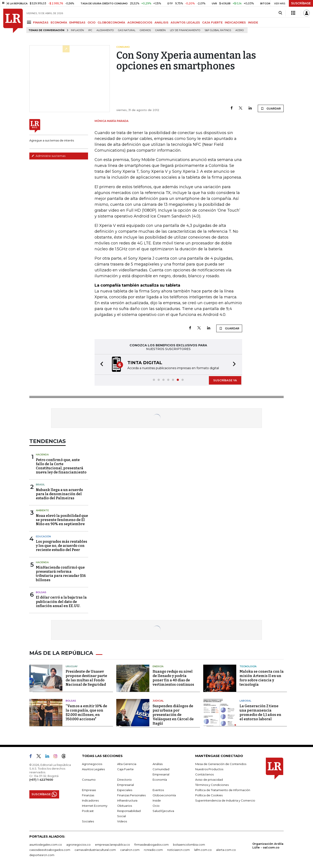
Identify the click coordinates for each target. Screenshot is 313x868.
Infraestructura (127, 800)
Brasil (40, 485)
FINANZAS (41, 22)
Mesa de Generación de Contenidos (221, 764)
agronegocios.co (78, 845)
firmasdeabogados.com (152, 845)
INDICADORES (235, 22)
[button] (100, 364)
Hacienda (42, 455)
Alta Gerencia (127, 764)
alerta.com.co (226, 850)
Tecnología (248, 666)
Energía (158, 666)
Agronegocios (92, 764)
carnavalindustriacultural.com (95, 850)
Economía (160, 780)
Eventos (158, 790)
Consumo (89, 780)
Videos (122, 821)
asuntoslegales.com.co (46, 845)
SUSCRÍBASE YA (225, 380)
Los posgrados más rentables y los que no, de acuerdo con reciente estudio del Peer (62, 546)
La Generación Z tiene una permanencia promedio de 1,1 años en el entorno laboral (260, 713)
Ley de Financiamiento (185, 30)
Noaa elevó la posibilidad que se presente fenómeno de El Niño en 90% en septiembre (62, 520)
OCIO (92, 22)
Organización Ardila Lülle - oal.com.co (268, 846)
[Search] (280, 13)
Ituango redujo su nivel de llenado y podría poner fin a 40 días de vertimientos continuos (173, 678)
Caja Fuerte (125, 769)
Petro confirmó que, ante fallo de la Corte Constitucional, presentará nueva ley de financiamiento (61, 466)
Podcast (88, 811)
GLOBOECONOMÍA (111, 22)
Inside (157, 800)
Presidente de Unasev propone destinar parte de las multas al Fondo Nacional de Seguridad (86, 678)
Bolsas (41, 592)
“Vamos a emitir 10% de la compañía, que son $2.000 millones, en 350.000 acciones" (86, 713)
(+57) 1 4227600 (41, 780)
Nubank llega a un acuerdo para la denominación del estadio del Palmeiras (59, 494)
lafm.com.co (203, 850)
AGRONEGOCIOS (140, 22)
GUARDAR (271, 108)
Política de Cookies (209, 795)
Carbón (160, 30)
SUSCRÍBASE (301, 3)
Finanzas (88, 795)
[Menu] (30, 22)
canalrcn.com (130, 850)
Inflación (77, 30)
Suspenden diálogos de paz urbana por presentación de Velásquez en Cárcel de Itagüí (173, 715)
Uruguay (72, 666)
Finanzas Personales (131, 795)
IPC (90, 30)
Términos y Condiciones (212, 785)
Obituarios (125, 806)
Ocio (156, 806)
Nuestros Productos (209, 769)
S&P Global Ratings (218, 30)
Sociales (88, 821)
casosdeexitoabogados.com (50, 850)
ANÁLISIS (161, 22)
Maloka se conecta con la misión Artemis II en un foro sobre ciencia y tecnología (262, 678)
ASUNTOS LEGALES (185, 22)
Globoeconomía (164, 795)
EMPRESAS (77, 22)
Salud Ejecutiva (163, 811)
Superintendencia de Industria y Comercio (225, 800)
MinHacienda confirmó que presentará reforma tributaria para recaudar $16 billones (61, 574)
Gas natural (127, 30)
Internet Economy (95, 806)
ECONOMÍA (59, 22)
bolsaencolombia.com (189, 845)
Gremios (145, 30)
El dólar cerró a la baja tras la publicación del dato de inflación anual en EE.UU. (61, 602)
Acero (240, 30)
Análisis (158, 764)
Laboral (245, 701)
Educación (43, 536)
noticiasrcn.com (178, 850)
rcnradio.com (153, 850)
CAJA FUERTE (212, 22)
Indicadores (90, 800)
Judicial (158, 701)
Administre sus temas (48, 156)
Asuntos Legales (93, 769)
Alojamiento (105, 30)
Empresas (89, 790)
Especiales (125, 790)
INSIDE (253, 22)
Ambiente (42, 510)
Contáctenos (204, 774)
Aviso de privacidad (209, 780)
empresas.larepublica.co (112, 845)
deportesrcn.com (42, 855)
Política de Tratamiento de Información (223, 790)
